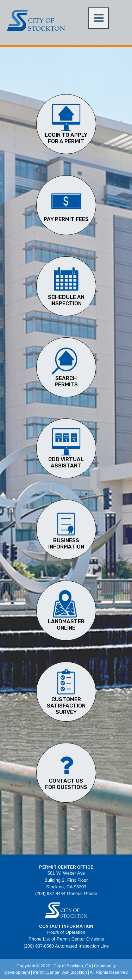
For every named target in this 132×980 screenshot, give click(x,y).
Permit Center (46, 972)
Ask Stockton (75, 972)
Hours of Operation (66, 932)
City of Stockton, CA (72, 966)
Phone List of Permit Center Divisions (66, 939)
